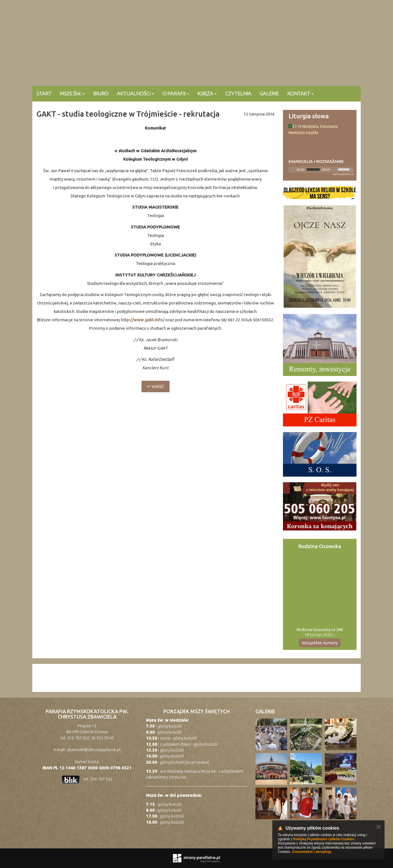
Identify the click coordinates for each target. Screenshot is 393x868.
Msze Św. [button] (72, 93)
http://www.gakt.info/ (143, 320)
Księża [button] (207, 93)
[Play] (292, 170)
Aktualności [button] (135, 93)
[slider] (313, 170)
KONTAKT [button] (300, 93)
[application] (321, 170)
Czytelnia (238, 93)
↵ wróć (156, 386)
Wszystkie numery (320, 643)
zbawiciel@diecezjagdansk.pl (94, 750)
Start (44, 93)
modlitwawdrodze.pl (343, 174)
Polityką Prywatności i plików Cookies (324, 839)
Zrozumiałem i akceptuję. (312, 852)
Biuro (101, 93)
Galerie (269, 93)
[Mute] (334, 170)
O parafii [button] (176, 93)
